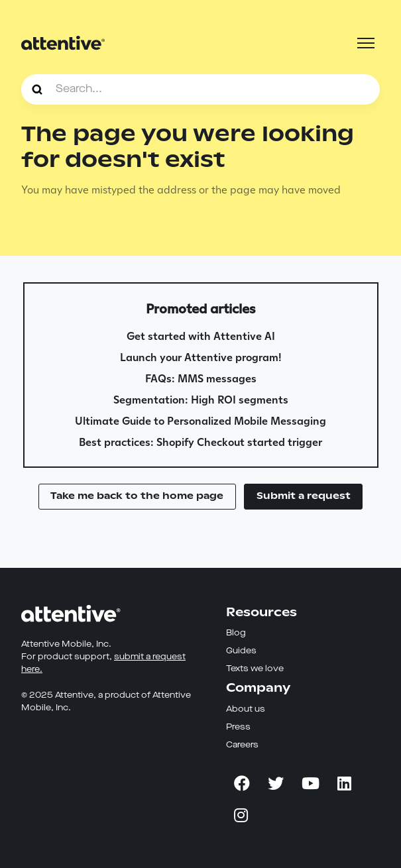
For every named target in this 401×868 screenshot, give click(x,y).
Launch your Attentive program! (201, 357)
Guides (241, 651)
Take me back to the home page (137, 496)
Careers (242, 745)
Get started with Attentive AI (201, 336)
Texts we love (255, 669)
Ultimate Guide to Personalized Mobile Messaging (200, 421)
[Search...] (200, 89)
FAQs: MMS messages (201, 379)
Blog (236, 633)
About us (246, 709)
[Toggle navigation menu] (366, 43)
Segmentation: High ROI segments (201, 400)
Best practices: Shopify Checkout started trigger (200, 442)
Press (238, 727)
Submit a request (304, 496)
